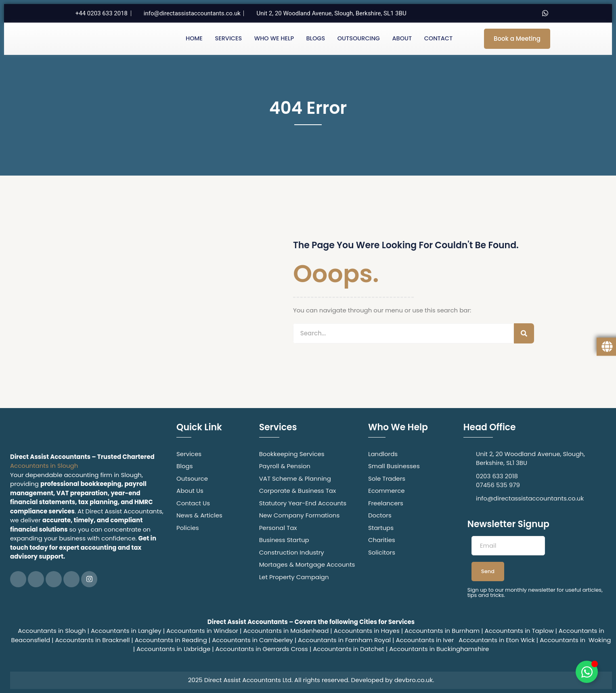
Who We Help (274, 39)
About (402, 39)
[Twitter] (494, 13)
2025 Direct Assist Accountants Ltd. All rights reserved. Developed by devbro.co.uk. (311, 680)
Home (194, 39)
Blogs (315, 39)
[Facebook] (477, 13)
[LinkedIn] (511, 13)
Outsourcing (359, 39)
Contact (438, 39)
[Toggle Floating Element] (587, 672)
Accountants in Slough (44, 466)
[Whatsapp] (545, 13)
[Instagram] (528, 13)
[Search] (524, 333)
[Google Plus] (71, 579)
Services (228, 39)
